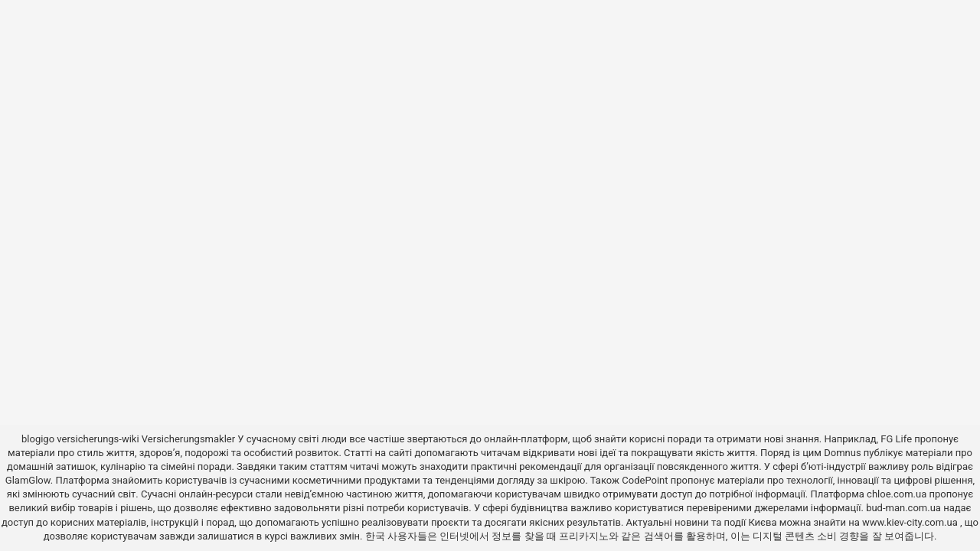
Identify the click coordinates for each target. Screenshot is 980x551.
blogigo (38, 439)
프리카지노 (584, 536)
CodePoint (645, 480)
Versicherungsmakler (188, 439)
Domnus (842, 453)
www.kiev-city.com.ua (911, 522)
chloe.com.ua (897, 494)
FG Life (896, 439)
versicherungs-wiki (98, 439)
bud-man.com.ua (903, 508)
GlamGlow (28, 480)
